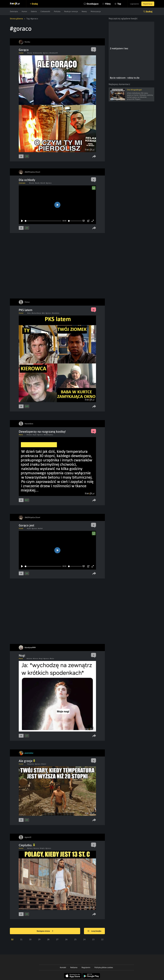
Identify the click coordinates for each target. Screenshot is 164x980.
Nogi (22, 655)
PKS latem (26, 310)
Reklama (74, 967)
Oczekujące (93, 4)
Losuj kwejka (94, 931)
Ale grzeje (27, 761)
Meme (21, 435)
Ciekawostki (45, 11)
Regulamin (86, 967)
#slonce (36, 659)
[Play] (22, 221)
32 (12, 939)
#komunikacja (36, 313)
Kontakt (63, 967)
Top (119, 4)
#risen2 (44, 764)
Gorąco (24, 50)
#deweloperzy (48, 435)
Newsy (84, 11)
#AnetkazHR (54, 53)
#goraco (46, 53)
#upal (35, 435)
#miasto (29, 435)
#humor (30, 53)
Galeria (34, 11)
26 (66, 939)
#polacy (30, 848)
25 (75, 939)
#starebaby (56, 313)
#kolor (52, 659)
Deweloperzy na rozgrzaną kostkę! (42, 432)
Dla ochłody (27, 180)
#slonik (43, 183)
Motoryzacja (96, 11)
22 (102, 939)
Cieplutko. (27, 845)
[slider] (43, 221)
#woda (37, 183)
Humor (24, 11)
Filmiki (21, 528)
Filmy (108, 4)
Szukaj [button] (149, 11)
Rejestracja (148, 4)
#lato (29, 313)
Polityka (57, 11)
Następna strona (45, 931)
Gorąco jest (26, 525)
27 (57, 939)
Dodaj (35, 4)
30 (30, 939)
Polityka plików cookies (104, 967)
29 (39, 939)
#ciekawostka (38, 53)
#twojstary (31, 764)
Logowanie (134, 4)
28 (48, 939)
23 (93, 939)
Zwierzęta (14, 11)
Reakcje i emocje (71, 11)
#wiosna (29, 659)
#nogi (41, 659)
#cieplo (42, 848)
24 (84, 939)
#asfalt (40, 528)
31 (21, 939)
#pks (43, 313)
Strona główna (16, 19)
